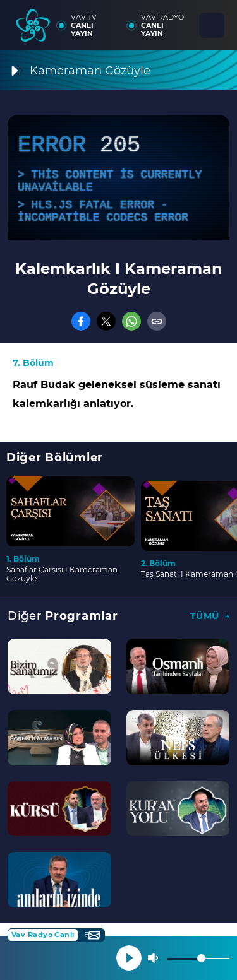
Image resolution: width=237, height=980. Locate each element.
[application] (118, 178)
